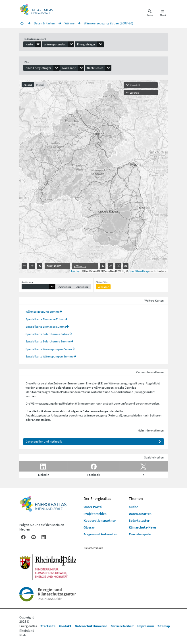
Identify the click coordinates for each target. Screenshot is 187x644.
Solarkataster (139, 520)
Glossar (89, 527)
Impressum (146, 626)
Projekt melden (95, 514)
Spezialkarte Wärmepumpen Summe (49, 356)
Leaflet (75, 271)
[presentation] (32, 44)
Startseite (48, 626)
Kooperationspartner (100, 520)
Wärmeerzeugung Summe (42, 312)
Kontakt (65, 626)
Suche (133, 507)
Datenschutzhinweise (91, 626)
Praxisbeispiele (140, 534)
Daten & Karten (140, 514)
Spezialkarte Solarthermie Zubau (47, 334)
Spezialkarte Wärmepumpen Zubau (49, 349)
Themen (136, 498)
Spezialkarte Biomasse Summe (46, 327)
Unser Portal (93, 507)
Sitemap (164, 626)
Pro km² (40, 85)
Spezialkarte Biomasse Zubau (45, 319)
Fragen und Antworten (100, 534)
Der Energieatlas (97, 498)
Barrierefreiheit (122, 626)
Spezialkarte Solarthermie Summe (48, 341)
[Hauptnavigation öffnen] (163, 13)
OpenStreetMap (139, 271)
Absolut (28, 85)
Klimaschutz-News (143, 527)
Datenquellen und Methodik (44, 441)
